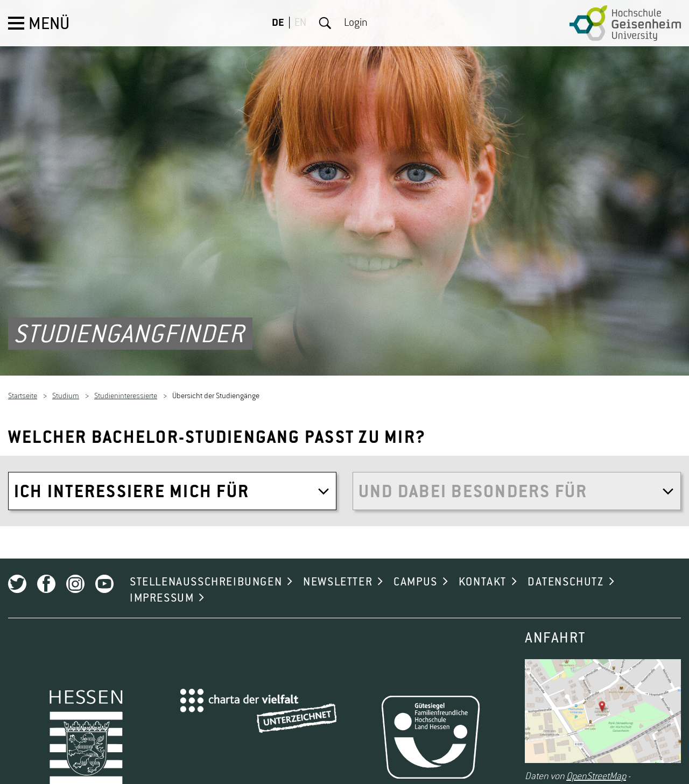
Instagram (75, 576)
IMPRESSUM (162, 590)
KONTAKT (483, 574)
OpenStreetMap (596, 769)
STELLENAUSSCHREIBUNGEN (206, 574)
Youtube (104, 576)
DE (278, 23)
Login (356, 23)
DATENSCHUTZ (566, 574)
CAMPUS (416, 574)
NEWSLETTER (338, 574)
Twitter (17, 576)
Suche (325, 23)
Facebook (46, 576)
